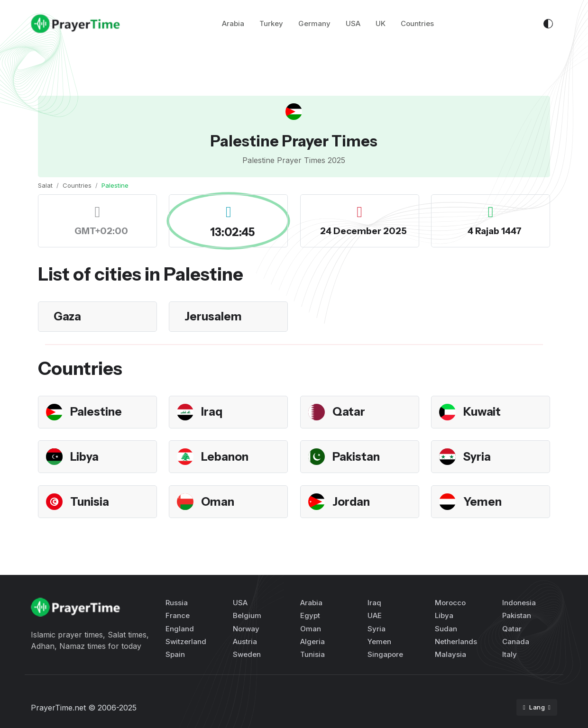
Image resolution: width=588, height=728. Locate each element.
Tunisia (90, 502)
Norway (246, 629)
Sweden (247, 654)
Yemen (482, 502)
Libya (84, 457)
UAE (375, 615)
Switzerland (186, 642)
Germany (314, 23)
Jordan (351, 502)
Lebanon (225, 457)
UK (381, 23)
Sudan (446, 629)
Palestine (96, 412)
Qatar (349, 412)
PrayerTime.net (58, 708)
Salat (45, 185)
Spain (175, 654)
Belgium (247, 615)
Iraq (212, 412)
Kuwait (482, 412)
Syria (477, 457)
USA (353, 23)
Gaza (67, 316)
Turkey (271, 23)
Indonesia (519, 603)
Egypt (310, 615)
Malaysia (450, 654)
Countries (417, 23)
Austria (245, 642)
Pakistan (356, 457)
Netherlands (456, 642)
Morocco (450, 603)
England (180, 629)
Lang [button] (535, 707)
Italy (510, 654)
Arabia (233, 23)
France (178, 615)
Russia (177, 603)
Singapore (385, 654)
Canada (516, 642)
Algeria (312, 642)
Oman (218, 502)
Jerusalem (213, 316)
